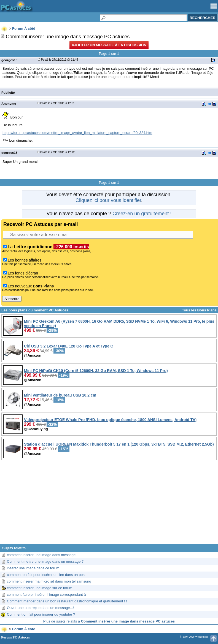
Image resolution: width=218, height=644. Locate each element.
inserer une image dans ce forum (33, 568)
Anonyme (9, 103)
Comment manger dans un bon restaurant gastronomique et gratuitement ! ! (67, 601)
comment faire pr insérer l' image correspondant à (46, 595)
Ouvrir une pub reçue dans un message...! (40, 608)
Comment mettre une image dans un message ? (45, 561)
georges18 (9, 60)
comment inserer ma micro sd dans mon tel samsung (49, 581)
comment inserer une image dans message (41, 555)
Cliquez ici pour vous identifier (108, 200)
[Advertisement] (109, 506)
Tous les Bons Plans (199, 310)
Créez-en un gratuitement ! (142, 214)
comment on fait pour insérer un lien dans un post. (47, 575)
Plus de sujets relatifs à (109, 621)
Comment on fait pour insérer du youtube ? (41, 614)
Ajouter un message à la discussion (109, 45)
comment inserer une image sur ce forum (40, 588)
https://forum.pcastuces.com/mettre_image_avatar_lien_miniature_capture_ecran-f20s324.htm (77, 133)
